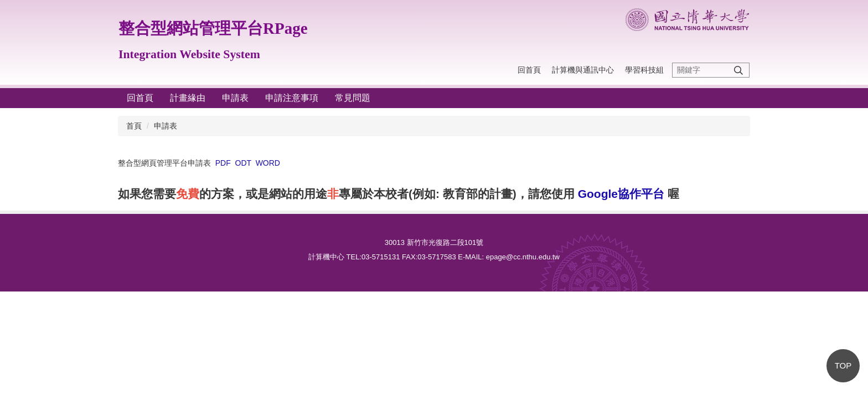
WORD (268, 163)
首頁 (134, 126)
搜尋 (738, 70)
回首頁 (529, 70)
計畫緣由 (188, 98)
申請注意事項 (292, 98)
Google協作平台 (621, 194)
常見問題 (353, 98)
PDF (223, 163)
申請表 (235, 98)
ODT (243, 163)
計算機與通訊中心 (583, 70)
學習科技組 (644, 70)
